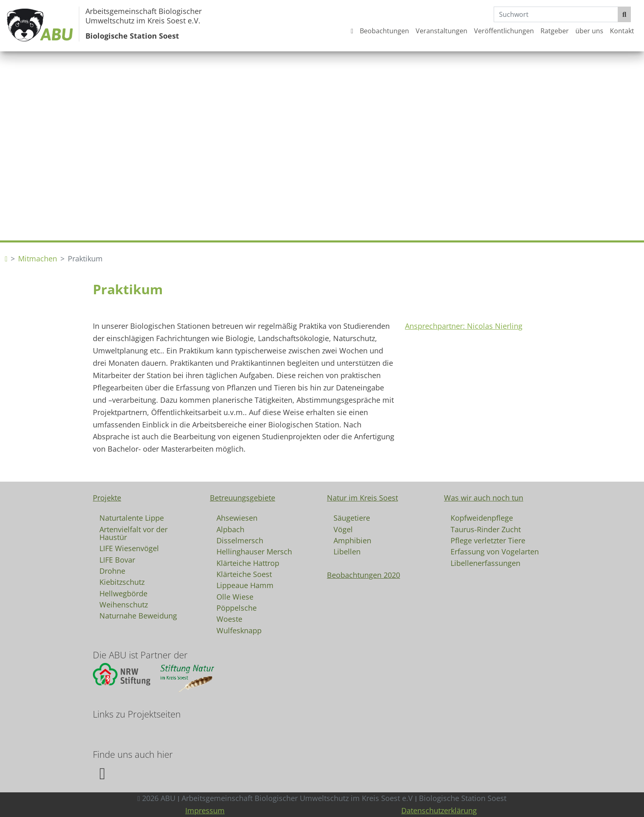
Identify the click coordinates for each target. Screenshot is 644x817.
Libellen (347, 551)
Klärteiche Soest (244, 574)
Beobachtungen (384, 31)
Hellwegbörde (123, 593)
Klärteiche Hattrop (248, 563)
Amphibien (352, 540)
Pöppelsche (237, 607)
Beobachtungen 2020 (363, 575)
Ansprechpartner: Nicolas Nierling (464, 326)
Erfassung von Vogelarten (495, 551)
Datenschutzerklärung (439, 810)
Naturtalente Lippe (132, 517)
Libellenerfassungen (485, 563)
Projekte (107, 498)
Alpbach (230, 529)
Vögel (343, 529)
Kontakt (622, 31)
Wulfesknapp (239, 630)
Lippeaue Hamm (245, 585)
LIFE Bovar (117, 559)
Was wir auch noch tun (484, 498)
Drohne (112, 570)
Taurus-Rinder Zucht (486, 529)
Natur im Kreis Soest (362, 498)
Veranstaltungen (442, 31)
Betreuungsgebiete (243, 498)
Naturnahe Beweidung (138, 615)
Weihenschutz (124, 604)
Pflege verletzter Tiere (488, 540)
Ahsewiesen (237, 517)
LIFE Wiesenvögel (129, 548)
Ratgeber (555, 31)
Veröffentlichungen (504, 31)
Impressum (205, 810)
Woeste (229, 619)
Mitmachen (38, 258)
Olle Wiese (235, 596)
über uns (589, 31)
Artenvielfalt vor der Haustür (133, 533)
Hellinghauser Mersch (254, 551)
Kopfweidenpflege (482, 517)
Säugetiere (352, 517)
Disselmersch (240, 540)
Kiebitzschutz (122, 582)
